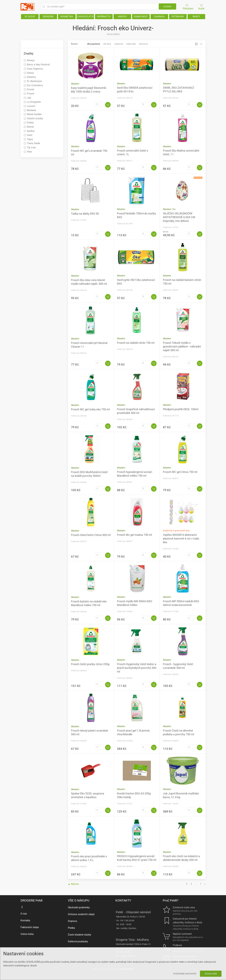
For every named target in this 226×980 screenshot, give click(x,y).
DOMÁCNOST (141, 17)
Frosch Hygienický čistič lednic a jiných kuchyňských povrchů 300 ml (137, 668)
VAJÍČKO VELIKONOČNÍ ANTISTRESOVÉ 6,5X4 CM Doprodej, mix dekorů (179, 217)
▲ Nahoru (73, 884)
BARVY (196, 17)
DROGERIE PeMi (32, 900)
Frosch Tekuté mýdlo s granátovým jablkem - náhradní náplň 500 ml (182, 346)
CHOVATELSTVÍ (86, 17)
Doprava (73, 921)
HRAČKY (122, 17)
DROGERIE (48, 17)
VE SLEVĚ (30, 17)
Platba (71, 928)
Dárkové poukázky (78, 941)
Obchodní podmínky (79, 907)
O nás (24, 914)
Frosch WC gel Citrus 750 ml (180, 472)
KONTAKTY (123, 900)
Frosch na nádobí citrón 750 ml (136, 343)
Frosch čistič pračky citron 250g (90, 664)
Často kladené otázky (80, 935)
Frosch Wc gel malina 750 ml (134, 535)
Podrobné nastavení (185, 974)
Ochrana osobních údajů (81, 914)
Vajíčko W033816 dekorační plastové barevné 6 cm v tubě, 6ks (181, 539)
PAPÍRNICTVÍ (104, 17)
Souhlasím (211, 974)
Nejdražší (119, 44)
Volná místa (27, 934)
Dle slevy (107, 44)
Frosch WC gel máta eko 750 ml (90, 409)
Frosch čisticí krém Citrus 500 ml (91, 535)
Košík (201, 7)
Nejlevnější (131, 44)
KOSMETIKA (67, 17)
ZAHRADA (159, 17)
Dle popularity (94, 44)
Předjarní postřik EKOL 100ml (181, 409)
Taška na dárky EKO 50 (85, 214)
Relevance (143, 44)
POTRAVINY (178, 17)
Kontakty (25, 920)
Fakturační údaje (30, 927)
